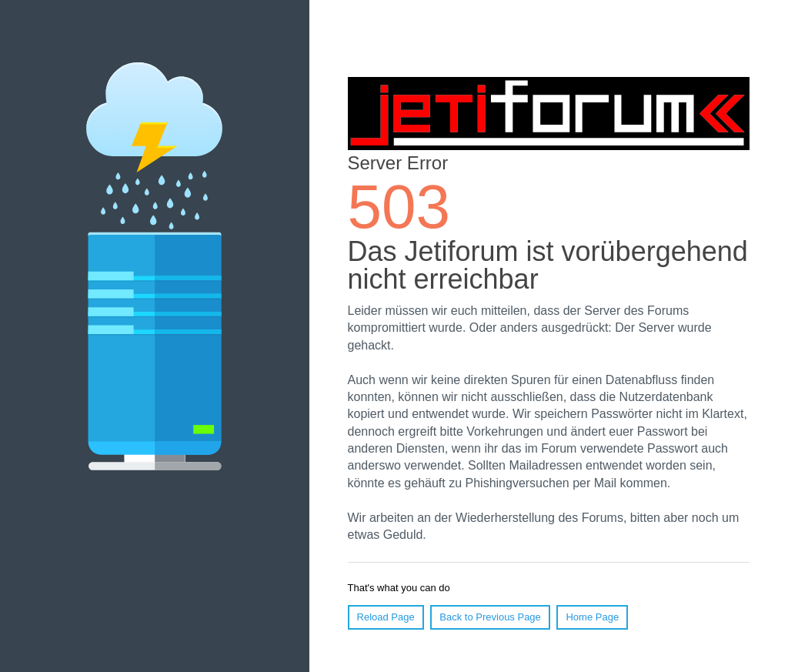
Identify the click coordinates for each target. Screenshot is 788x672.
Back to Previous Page (490, 617)
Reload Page (386, 617)
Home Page (592, 617)
